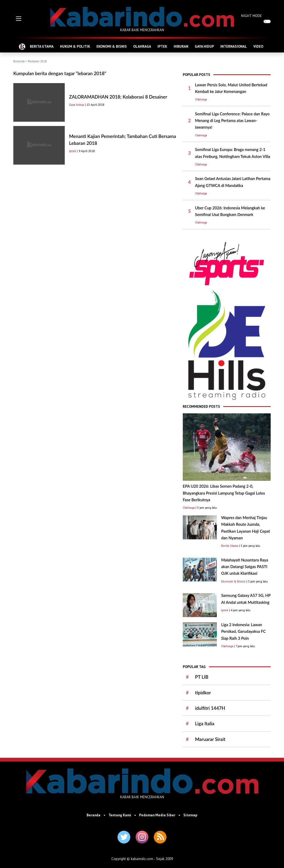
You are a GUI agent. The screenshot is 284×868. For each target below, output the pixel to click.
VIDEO (258, 46)
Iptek (73, 151)
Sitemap (190, 815)
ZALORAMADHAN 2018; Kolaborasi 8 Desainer (118, 97)
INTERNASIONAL (234, 46)
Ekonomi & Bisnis (233, 581)
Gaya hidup (77, 105)
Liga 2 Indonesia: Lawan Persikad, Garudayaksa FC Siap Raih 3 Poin (243, 631)
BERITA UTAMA (42, 46)
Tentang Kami (120, 815)
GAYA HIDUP (204, 46)
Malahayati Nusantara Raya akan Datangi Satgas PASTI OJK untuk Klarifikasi (245, 567)
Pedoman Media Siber (157, 815)
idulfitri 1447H (210, 708)
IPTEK (162, 46)
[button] (19, 19)
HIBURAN (181, 46)
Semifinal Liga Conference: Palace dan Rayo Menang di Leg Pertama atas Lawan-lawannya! (232, 121)
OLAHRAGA (142, 46)
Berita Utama (230, 546)
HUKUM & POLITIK (75, 46)
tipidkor (203, 693)
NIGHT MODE (251, 16)
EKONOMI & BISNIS (112, 46)
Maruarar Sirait (210, 739)
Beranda (19, 61)
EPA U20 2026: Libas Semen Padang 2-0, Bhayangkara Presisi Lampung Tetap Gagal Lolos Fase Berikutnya (224, 493)
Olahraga (201, 99)
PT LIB (202, 677)
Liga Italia (205, 724)
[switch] (267, 21)
